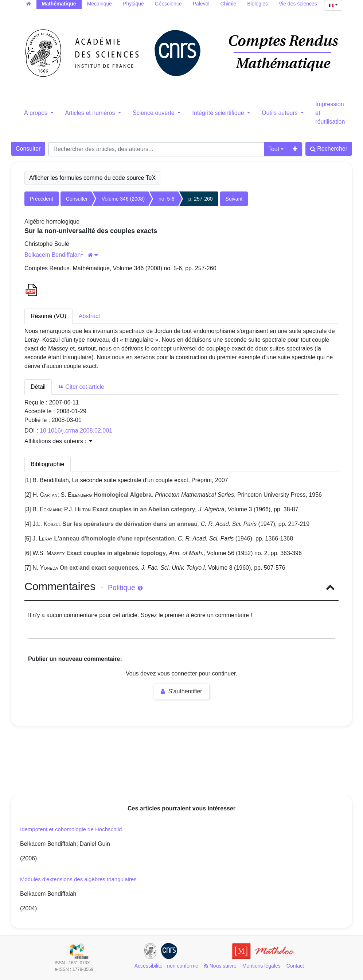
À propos (36, 113)
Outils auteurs (280, 113)
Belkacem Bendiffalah (52, 255)
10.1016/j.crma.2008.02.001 (76, 431)
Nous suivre (220, 966)
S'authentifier (181, 691)
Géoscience (168, 4)
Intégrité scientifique (219, 113)
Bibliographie (48, 464)
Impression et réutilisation (330, 113)
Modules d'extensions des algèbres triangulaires (78, 879)
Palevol (201, 4)
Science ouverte (154, 113)
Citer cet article (81, 387)
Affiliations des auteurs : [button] (58, 441)
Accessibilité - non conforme (166, 966)
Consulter (28, 149)
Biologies (257, 4)
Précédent (42, 199)
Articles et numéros (91, 113)
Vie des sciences (298, 4)
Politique (125, 588)
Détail (38, 387)
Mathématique (59, 4)
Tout (274, 149)
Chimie (229, 4)
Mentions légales (261, 966)
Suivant (234, 199)
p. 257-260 (201, 199)
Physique (133, 4)
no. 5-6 (167, 199)
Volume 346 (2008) (123, 199)
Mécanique (100, 4)
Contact (295, 966)
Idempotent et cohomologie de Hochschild (71, 829)
